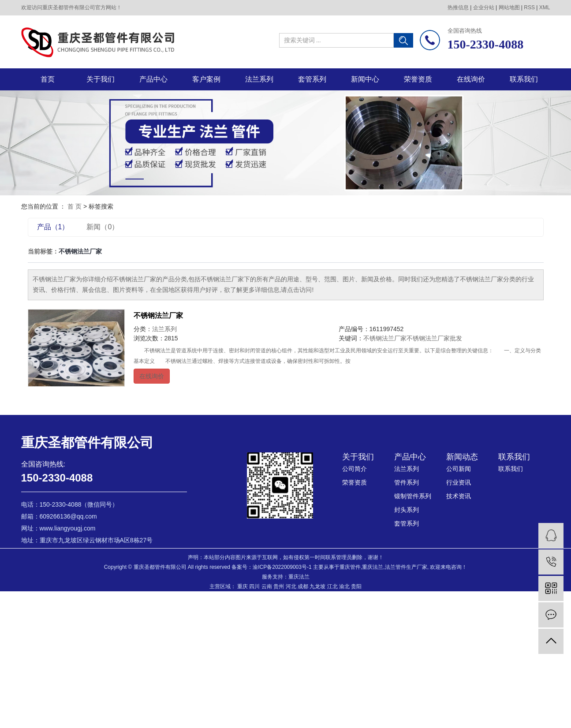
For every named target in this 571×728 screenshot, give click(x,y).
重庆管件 (350, 567)
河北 (291, 586)
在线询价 (471, 79)
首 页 (75, 206)
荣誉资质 (418, 79)
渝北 (344, 586)
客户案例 (206, 79)
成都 (303, 586)
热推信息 (458, 7)
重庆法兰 (373, 567)
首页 (48, 79)
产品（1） (53, 227)
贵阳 (356, 586)
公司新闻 (459, 469)
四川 (254, 586)
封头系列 (407, 510)
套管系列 (312, 79)
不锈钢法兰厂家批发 (434, 338)
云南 (267, 586)
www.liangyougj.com (68, 528)
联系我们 (524, 79)
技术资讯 (459, 496)
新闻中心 (365, 79)
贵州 (279, 586)
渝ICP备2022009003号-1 (282, 567)
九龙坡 (317, 586)
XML (545, 7)
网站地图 (509, 7)
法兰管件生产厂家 (406, 567)
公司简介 (355, 469)
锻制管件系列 (413, 496)
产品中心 (153, 79)
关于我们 (101, 79)
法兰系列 (259, 79)
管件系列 (407, 482)
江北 (332, 586)
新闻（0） (103, 227)
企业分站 (484, 7)
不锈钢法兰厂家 (158, 315)
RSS (529, 7)
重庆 (243, 586)
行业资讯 (459, 482)
